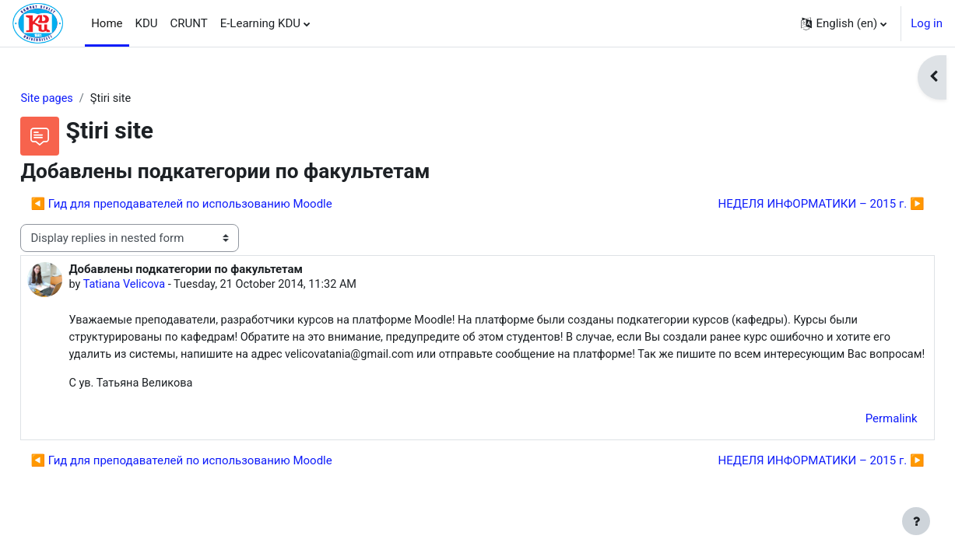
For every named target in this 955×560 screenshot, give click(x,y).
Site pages (83, 99)
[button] (844, 23)
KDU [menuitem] (147, 23)
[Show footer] (916, 521)
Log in (927, 23)
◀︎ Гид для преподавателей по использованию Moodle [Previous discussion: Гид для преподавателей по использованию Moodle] (216, 205)
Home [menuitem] (107, 23)
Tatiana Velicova (161, 286)
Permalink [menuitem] (857, 440)
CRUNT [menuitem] (189, 23)
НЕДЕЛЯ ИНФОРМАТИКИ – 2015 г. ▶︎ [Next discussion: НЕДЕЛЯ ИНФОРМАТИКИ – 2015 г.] (786, 205)
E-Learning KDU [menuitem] (260, 23)
